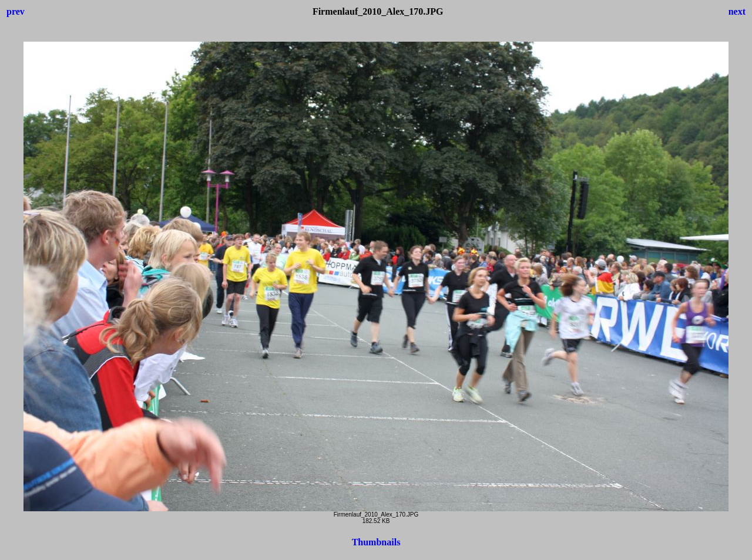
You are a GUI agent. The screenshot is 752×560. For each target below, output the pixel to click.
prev (16, 11)
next (737, 11)
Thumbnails (376, 542)
